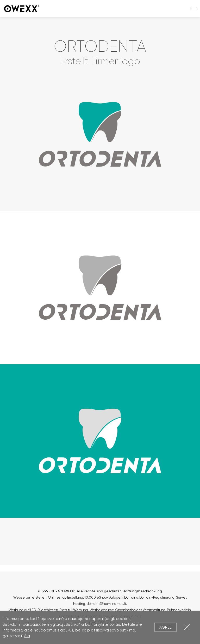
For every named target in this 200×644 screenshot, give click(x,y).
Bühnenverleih (179, 610)
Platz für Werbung (74, 610)
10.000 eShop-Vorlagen (104, 597)
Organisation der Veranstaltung (140, 610)
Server (181, 597)
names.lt (119, 604)
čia (27, 636)
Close (187, 627)
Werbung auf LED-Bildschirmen (33, 610)
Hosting (79, 604)
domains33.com (99, 604)
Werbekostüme (102, 610)
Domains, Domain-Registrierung (149, 597)
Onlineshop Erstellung (66, 597)
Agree (165, 627)
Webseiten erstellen (30, 597)
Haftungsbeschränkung (142, 591)
